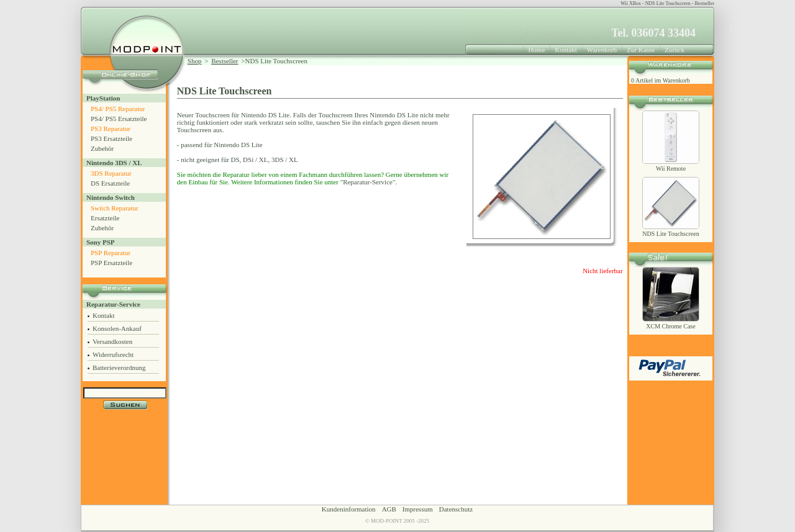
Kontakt (566, 50)
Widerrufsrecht (113, 354)
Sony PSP (101, 242)
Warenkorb (602, 50)
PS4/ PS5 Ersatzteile (119, 119)
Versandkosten (112, 341)
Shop (195, 61)
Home (536, 50)
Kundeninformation (349, 509)
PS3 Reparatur (111, 128)
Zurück (675, 50)
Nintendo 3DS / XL (114, 163)
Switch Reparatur (115, 208)
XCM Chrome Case (670, 326)
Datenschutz (456, 509)
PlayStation (103, 98)
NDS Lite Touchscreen (670, 234)
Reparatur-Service (113, 304)
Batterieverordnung (119, 367)
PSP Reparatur (111, 253)
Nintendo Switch (111, 197)
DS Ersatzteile (110, 183)
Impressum (418, 509)
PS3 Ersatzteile (111, 138)
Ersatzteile (105, 218)
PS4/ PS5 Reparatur (118, 109)
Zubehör (102, 148)
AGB (389, 509)
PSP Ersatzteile (111, 263)
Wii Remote (671, 169)
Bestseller (225, 61)
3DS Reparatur (111, 173)
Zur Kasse (641, 50)
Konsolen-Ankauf (117, 328)
